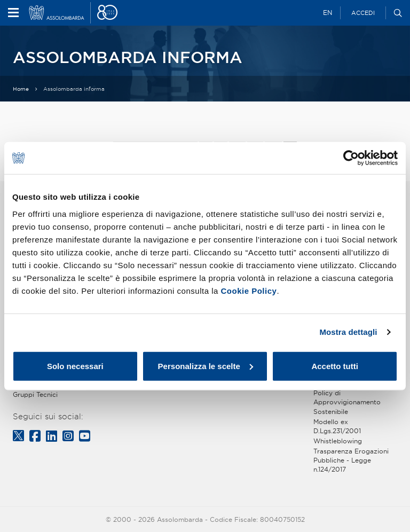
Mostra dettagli (348, 332)
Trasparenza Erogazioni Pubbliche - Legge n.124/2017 (351, 460)
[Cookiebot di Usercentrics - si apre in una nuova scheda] (351, 158)
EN (328, 13)
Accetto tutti (335, 366)
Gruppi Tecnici (35, 394)
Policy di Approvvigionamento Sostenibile (347, 402)
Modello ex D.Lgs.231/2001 (337, 426)
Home (21, 89)
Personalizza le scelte (206, 366)
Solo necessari (75, 366)
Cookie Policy (249, 290)
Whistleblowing (338, 441)
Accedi (363, 13)
